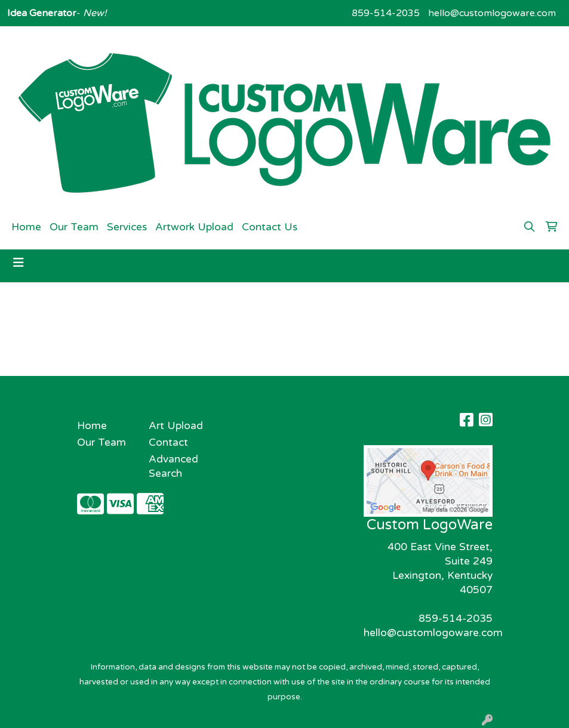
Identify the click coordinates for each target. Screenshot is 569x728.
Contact (168, 442)
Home (26, 227)
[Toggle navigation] (19, 263)
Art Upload (176, 426)
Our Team (74, 227)
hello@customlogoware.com (492, 13)
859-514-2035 (386, 13)
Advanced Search (173, 466)
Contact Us (270, 227)
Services (127, 227)
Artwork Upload (194, 227)
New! (93, 13)
